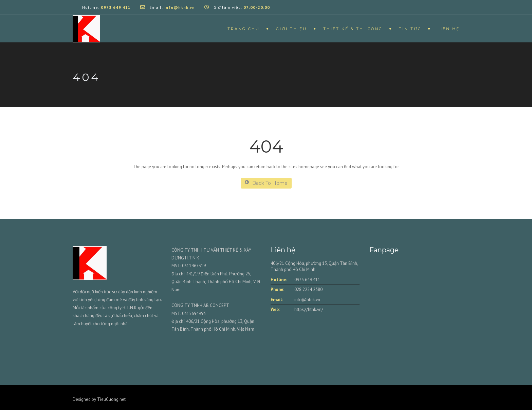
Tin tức (410, 29)
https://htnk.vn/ (309, 309)
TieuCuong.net (111, 399)
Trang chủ (244, 29)
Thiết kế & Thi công (353, 29)
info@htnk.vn (307, 300)
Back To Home (266, 183)
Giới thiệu (291, 29)
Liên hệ (449, 29)
